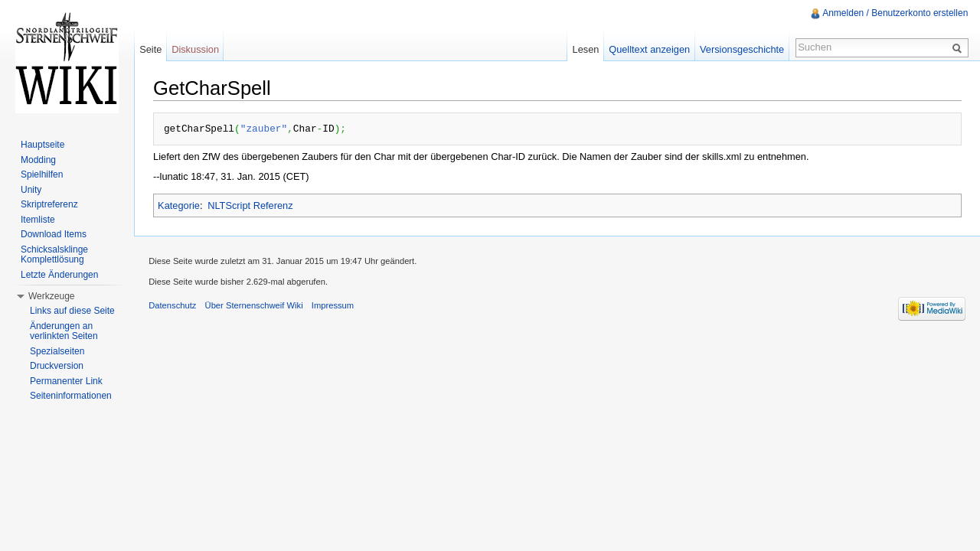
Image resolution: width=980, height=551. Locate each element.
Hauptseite (42, 145)
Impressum (334, 305)
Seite (151, 49)
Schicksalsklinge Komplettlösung (54, 255)
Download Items (54, 234)
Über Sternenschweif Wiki (255, 305)
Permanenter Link (66, 381)
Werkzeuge (51, 296)
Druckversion (57, 366)
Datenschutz (174, 305)
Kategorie (180, 205)
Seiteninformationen (71, 396)
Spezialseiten (57, 351)
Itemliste (38, 220)
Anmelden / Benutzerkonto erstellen (895, 13)
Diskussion (196, 49)
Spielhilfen (42, 174)
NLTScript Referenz (251, 205)
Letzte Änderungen (59, 275)
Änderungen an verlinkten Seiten (64, 331)
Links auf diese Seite (72, 311)
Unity (31, 190)
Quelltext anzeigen (649, 49)
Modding (38, 160)
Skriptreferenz (49, 204)
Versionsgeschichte (741, 49)
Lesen (585, 49)
